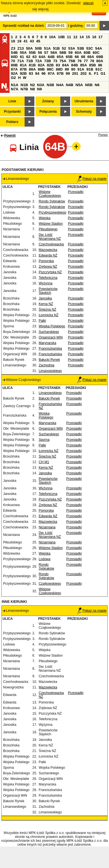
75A (63, 61)
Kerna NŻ (46, 304)
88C (50, 69)
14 (82, 37)
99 (68, 73)
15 (88, 37)
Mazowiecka (48, 250)
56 (40, 53)
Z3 (13, 48)
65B (69, 57)
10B (61, 37)
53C (89, 48)
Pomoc (103, 135)
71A (21, 61)
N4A (60, 85)
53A (72, 48)
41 (26, 41)
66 (77, 57)
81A (23, 65)
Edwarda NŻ (48, 255)
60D (14, 57)
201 (75, 73)
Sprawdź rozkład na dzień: (24, 26)
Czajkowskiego (50, 584)
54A (99, 48)
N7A (15, 89)
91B (90, 69)
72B (48, 61)
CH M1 (44, 462)
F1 (96, 73)
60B (87, 53)
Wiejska (44, 218)
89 (67, 69)
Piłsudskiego (48, 229)
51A (47, 48)
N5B (89, 85)
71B (30, 61)
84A (65, 65)
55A (23, 53)
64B (51, 57)
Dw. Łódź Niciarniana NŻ (50, 237)
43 (32, 41)
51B (56, 48)
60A (78, 53)
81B (32, 65)
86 (100, 65)
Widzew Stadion (51, 224)
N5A (79, 85)
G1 (103, 73)
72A (39, 61)
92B (23, 73)
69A (91, 57)
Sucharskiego (49, 332)
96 (43, 73)
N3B (50, 85)
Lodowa (44, 559)
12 (75, 37)
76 (80, 61)
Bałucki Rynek (49, 360)
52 (64, 48)
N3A (41, 85)
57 (46, 53)
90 (73, 69)
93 (31, 73)
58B (63, 53)
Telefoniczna (48, 278)
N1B (24, 85)
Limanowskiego (50, 371)
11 (69, 37)
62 (28, 57)
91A (81, 69)
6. (90, 73)
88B (41, 69)
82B (50, 65)
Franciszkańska (50, 349)
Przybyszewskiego (52, 212)
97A (51, 73)
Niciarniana (47, 527)
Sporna (44, 440)
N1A (15, 85)
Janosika (45, 298)
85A (84, 65)
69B (100, 57)
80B (14, 65)
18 (13, 41)
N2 (33, 85)
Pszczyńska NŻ (50, 272)
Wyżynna (45, 283)
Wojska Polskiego (52, 326)
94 (37, 73)
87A (14, 69)
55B (32, 53)
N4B (70, 85)
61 (22, 57)
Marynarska (47, 343)
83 (58, 65)
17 (100, 37)
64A (42, 57)
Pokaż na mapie (92, 179)
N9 (40, 89)
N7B (24, 89)
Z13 (21, 48)
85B (93, 65)
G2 (13, 78)
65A (60, 57)
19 (19, 41)
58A (54, 53)
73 (55, 61)
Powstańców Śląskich (48, 291)
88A (32, 69)
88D (59, 69)
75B (72, 61)
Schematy (84, 112)
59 (71, 53)
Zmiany (48, 101)
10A (52, 37)
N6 (97, 85)
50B (38, 48)
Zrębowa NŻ (48, 267)
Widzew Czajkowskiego (50, 194)
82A (41, 65)
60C (96, 53)
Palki (42, 321)
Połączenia (48, 112)
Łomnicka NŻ (48, 315)
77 (86, 61)
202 (84, 73)
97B (60, 73)
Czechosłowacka (51, 244)
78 (92, 61)
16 (94, 37)
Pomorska (46, 261)
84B (74, 65)
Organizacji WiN (51, 337)
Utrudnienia (84, 101)
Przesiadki (76, 192)
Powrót (10, 136)
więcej (88, 3)
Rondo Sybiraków (52, 201)
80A (100, 61)
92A (14, 73)
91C (99, 69)
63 (35, 57)
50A (29, 48)
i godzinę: (76, 26)
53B (80, 48)
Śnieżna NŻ (47, 310)
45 (38, 41)
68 (83, 57)
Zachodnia (46, 365)
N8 (33, 89)
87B (23, 69)
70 (13, 61)
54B (14, 53)
